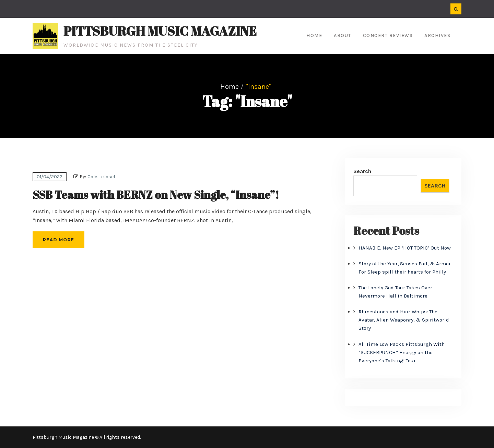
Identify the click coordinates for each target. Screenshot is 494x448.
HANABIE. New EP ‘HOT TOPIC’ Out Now (405, 248)
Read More (58, 240)
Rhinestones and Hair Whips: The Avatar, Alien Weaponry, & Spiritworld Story (404, 320)
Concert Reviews (388, 35)
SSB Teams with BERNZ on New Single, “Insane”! (156, 195)
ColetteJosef (101, 177)
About (343, 35)
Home (314, 35)
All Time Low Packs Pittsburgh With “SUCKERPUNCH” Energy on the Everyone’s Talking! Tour (402, 352)
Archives (437, 35)
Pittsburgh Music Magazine (160, 31)
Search (362, 171)
